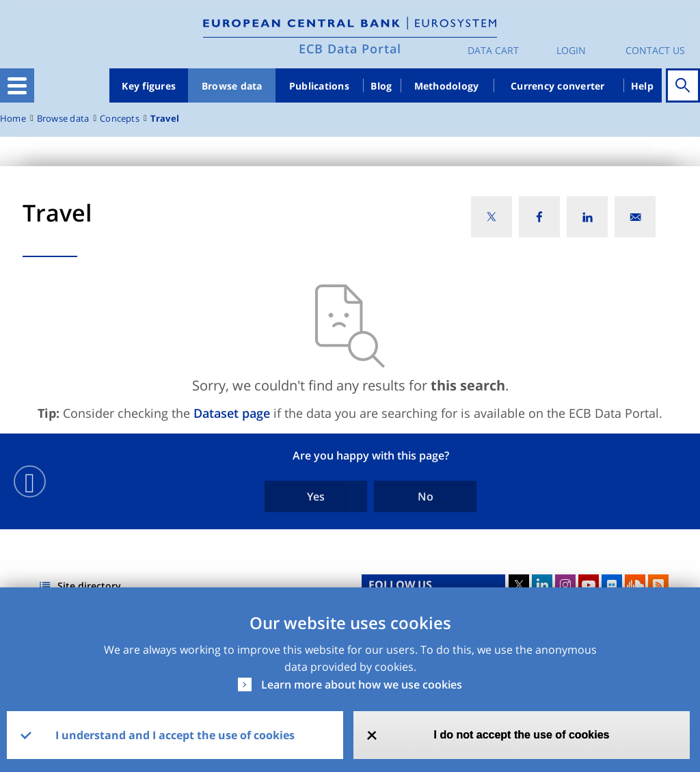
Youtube (589, 585)
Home (13, 119)
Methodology (447, 86)
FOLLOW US (400, 585)
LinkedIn (542, 585)
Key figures (149, 86)
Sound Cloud (635, 585)
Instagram (565, 585)
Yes (316, 496)
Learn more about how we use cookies (362, 684)
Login (571, 50)
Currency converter (558, 86)
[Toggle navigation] (17, 85)
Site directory (89, 586)
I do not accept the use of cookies (522, 735)
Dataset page (232, 413)
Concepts (120, 119)
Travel (165, 119)
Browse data (232, 86)
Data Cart (493, 50)
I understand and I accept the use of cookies (175, 735)
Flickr (612, 585)
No (426, 496)
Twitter (519, 585)
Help (642, 86)
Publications (319, 86)
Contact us (655, 50)
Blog (381, 86)
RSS (658, 585)
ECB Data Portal (350, 49)
